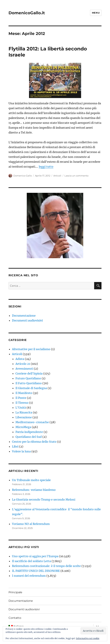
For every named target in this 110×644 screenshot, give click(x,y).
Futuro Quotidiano (28, 378)
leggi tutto (46, 167)
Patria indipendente (29, 432)
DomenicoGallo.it (27, 13)
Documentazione (24, 316)
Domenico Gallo (23, 176)
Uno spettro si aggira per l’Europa (35, 556)
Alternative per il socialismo (31, 349)
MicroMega (23, 427)
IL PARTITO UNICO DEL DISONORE (36, 571)
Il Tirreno (22, 403)
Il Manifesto (24, 393)
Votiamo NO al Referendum (31, 524)
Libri (15, 446)
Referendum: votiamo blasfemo (34, 490)
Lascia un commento (76, 176)
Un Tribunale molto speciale (31, 480)
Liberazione (24, 417)
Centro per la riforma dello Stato (34, 442)
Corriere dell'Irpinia (29, 373)
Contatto (15, 618)
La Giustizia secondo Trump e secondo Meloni (44, 500)
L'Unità (21, 408)
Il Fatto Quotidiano (29, 383)
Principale (15, 592)
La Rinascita (24, 412)
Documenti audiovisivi (27, 320)
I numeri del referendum (29, 576)
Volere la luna (21, 451)
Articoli (57, 176)
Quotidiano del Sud (29, 437)
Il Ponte (21, 398)
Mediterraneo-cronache (32, 422)
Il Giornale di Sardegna (31, 388)
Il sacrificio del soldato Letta (31, 561)
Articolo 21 (23, 364)
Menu (96, 13)
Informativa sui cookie (88, 638)
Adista (20, 359)
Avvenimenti (24, 369)
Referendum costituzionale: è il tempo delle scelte (46, 566)
